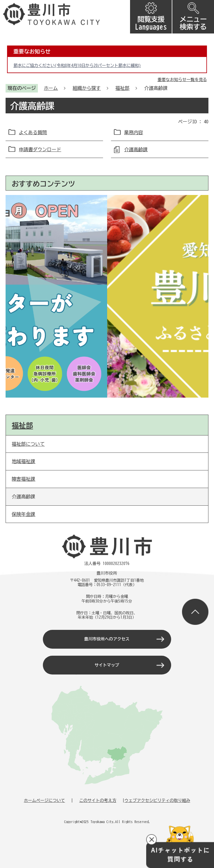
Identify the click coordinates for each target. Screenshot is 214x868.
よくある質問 (33, 132)
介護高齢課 (136, 149)
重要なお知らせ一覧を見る (182, 80)
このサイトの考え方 (98, 800)
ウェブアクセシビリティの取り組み (157, 800)
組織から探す (87, 88)
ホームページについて (44, 800)
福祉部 (122, 88)
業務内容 (134, 132)
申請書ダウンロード (40, 149)
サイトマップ (107, 665)
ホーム (51, 88)
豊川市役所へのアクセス (107, 639)
